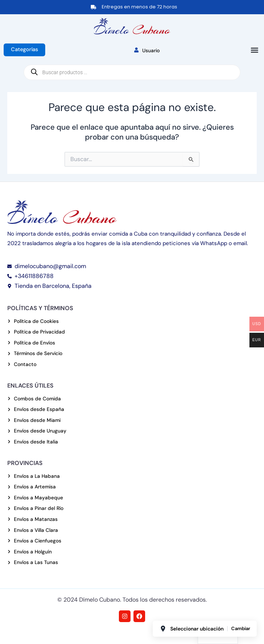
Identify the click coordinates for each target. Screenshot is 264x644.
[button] (254, 50)
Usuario (147, 50)
